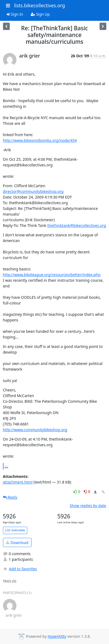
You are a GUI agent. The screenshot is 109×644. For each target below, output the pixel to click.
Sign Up (40, 14)
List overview (15, 530)
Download (17, 543)
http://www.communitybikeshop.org (35, 430)
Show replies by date (88, 506)
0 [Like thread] (77, 492)
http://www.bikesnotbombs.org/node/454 (40, 140)
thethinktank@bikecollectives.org (77, 225)
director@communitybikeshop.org (33, 191)
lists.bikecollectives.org (40, 5)
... (6, 466)
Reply (10, 497)
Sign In (15, 14)
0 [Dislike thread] (87, 492)
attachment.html (18, 482)
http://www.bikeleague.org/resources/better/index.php (52, 275)
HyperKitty (57, 636)
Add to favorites (20, 569)
